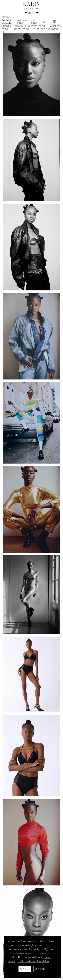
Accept (25, 969)
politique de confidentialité (33, 961)
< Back (5, 17)
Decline (40, 969)
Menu (32, 13)
